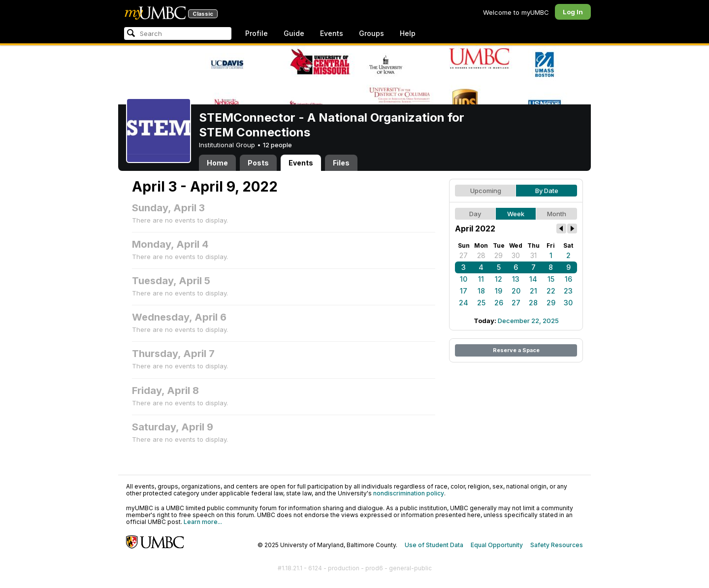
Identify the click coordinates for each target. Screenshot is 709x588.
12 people (277, 145)
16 (568, 279)
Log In (573, 12)
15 (551, 279)
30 (516, 255)
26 (499, 303)
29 (499, 255)
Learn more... (203, 522)
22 (551, 291)
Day (475, 214)
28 (481, 255)
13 (516, 279)
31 (533, 255)
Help (408, 33)
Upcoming (486, 191)
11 (481, 279)
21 (533, 291)
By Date (547, 191)
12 (499, 279)
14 (533, 279)
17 (464, 291)
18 (481, 291)
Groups (371, 33)
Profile (257, 33)
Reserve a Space (516, 350)
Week (516, 214)
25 (481, 303)
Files (341, 163)
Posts (258, 163)
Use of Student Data (434, 545)
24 (464, 303)
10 (464, 279)
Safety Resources (557, 545)
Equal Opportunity (497, 545)
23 (568, 291)
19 (499, 291)
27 (464, 255)
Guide (294, 33)
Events (332, 33)
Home (217, 163)
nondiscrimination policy (409, 493)
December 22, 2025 (528, 321)
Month (557, 214)
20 (516, 291)
